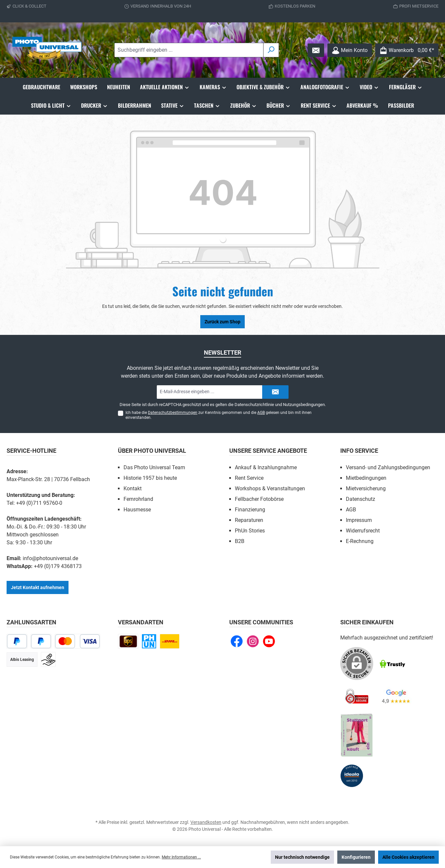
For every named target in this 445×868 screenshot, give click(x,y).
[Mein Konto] (350, 50)
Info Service (359, 451)
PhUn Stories (250, 531)
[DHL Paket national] (170, 641)
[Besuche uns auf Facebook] (237, 641)
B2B (240, 541)
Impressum (359, 520)
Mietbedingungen (366, 478)
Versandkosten (206, 822)
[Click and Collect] (149, 641)
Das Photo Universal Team (154, 467)
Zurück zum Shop (222, 322)
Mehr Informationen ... (181, 857)
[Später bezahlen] (41, 641)
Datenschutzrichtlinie (254, 405)
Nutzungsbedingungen (304, 405)
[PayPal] (17, 641)
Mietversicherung (366, 488)
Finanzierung (250, 510)
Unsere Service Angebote (268, 451)
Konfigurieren (356, 857)
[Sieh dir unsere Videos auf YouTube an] (269, 641)
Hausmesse (137, 510)
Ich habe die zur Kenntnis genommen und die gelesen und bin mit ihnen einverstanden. (219, 415)
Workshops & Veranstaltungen (270, 488)
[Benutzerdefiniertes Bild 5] (357, 735)
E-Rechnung (360, 541)
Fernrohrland (138, 499)
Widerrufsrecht (363, 531)
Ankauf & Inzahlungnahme (266, 467)
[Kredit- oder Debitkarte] (77, 641)
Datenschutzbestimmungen (173, 413)
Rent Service (249, 478)
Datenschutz (361, 499)
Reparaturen (249, 520)
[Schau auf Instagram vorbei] (253, 641)
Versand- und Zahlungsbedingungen (388, 467)
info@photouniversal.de (50, 558)
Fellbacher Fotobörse (259, 499)
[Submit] (275, 392)
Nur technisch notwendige (302, 857)
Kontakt (133, 488)
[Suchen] (271, 50)
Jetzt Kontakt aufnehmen (38, 587)
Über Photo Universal (152, 451)
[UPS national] (128, 641)
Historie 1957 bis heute (150, 478)
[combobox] (189, 50)
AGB (261, 413)
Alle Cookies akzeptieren (408, 857)
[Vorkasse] (48, 659)
